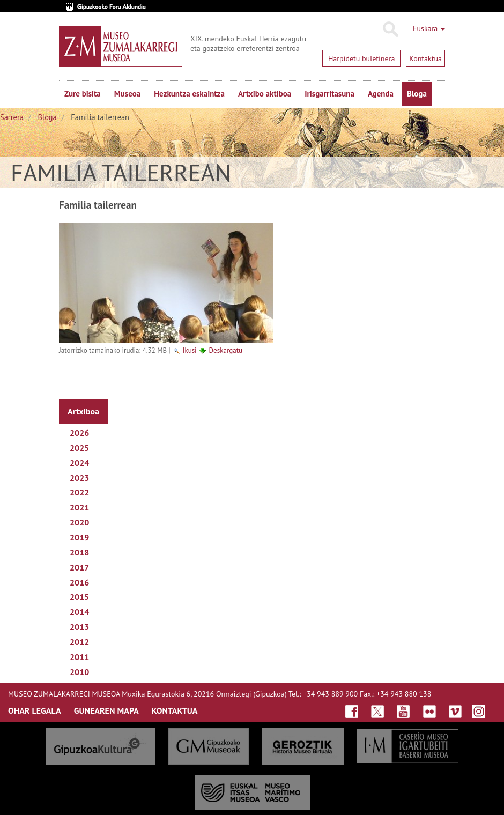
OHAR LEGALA (35, 710)
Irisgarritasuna (329, 94)
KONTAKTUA (175, 710)
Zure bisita (83, 94)
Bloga (417, 94)
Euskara (429, 28)
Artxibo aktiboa (265, 94)
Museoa (127, 94)
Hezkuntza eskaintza (189, 94)
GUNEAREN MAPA (106, 710)
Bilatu (390, 29)
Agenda (381, 94)
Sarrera (12, 117)
